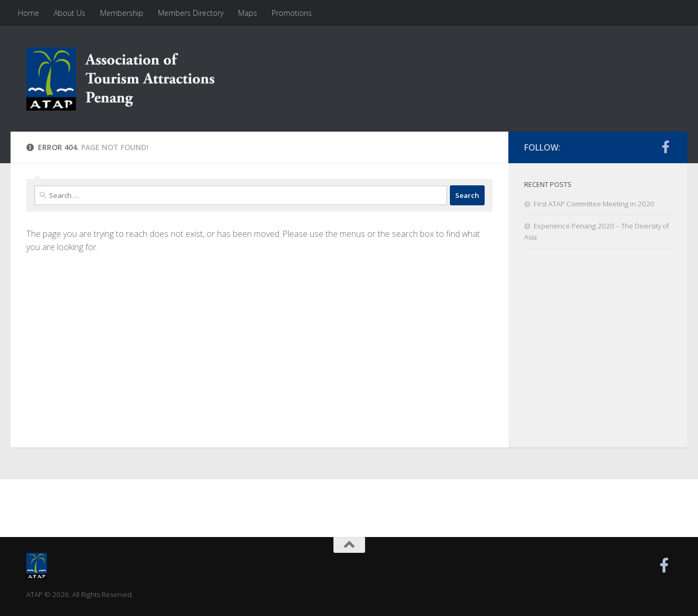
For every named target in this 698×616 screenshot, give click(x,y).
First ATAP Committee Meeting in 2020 (594, 204)
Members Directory (191, 13)
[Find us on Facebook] (665, 147)
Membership (122, 13)
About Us (70, 13)
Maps (248, 13)
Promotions (292, 13)
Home (28, 13)
